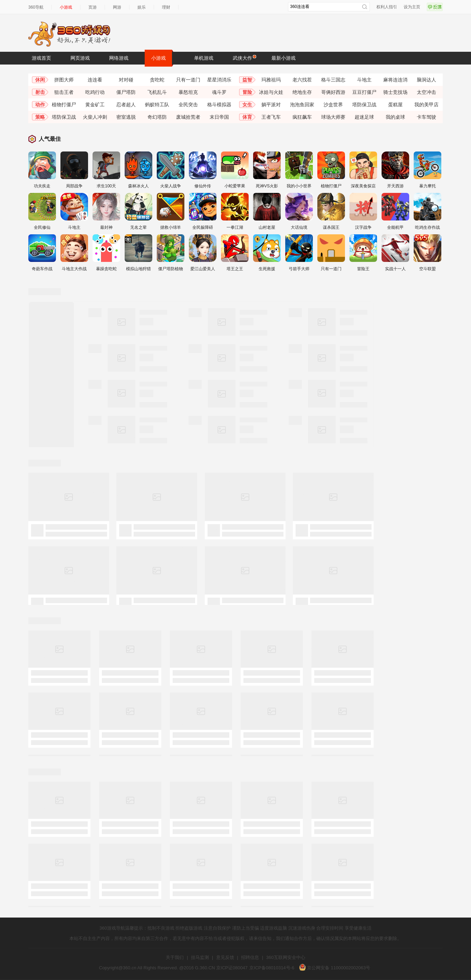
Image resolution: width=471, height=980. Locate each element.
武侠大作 (244, 58)
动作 (40, 105)
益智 (247, 80)
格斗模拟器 (219, 105)
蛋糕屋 (395, 105)
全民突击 (188, 105)
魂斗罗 (219, 92)
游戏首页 (41, 58)
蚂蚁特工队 (157, 105)
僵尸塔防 (126, 92)
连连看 (95, 80)
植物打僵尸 (64, 105)
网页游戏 (80, 58)
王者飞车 (271, 117)
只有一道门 (188, 80)
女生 (247, 105)
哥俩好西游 (333, 92)
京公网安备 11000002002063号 (335, 968)
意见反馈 (225, 957)
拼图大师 (64, 80)
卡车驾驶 (426, 117)
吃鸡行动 (95, 92)
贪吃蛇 (157, 80)
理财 (166, 7)
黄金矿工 (95, 105)
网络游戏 (119, 58)
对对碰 (126, 80)
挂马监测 (200, 957)
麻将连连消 (395, 80)
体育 (247, 117)
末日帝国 (219, 117)
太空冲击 (426, 92)
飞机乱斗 (157, 92)
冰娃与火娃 (271, 92)
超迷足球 (364, 117)
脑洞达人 (426, 80)
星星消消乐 (219, 80)
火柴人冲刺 (95, 117)
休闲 (40, 80)
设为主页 (412, 7)
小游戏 (66, 7)
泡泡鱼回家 (302, 105)
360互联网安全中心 (286, 957)
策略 (40, 117)
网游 (117, 7)
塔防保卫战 (364, 105)
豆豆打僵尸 (364, 92)
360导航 (36, 7)
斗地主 (364, 80)
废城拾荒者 (188, 117)
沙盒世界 (333, 105)
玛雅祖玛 (271, 80)
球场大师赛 (333, 117)
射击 (40, 92)
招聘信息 (250, 957)
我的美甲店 (426, 105)
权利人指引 (387, 7)
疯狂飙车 (302, 117)
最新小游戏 (283, 58)
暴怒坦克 (188, 92)
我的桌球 (395, 117)
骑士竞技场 (395, 92)
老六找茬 (302, 80)
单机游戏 (204, 58)
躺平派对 (271, 105)
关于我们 (175, 957)
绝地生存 (302, 92)
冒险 (247, 92)
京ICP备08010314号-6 (272, 968)
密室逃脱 (126, 117)
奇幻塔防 (157, 117)
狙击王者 (64, 92)
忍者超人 (126, 105)
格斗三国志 (333, 80)
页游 (93, 7)
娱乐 (142, 7)
